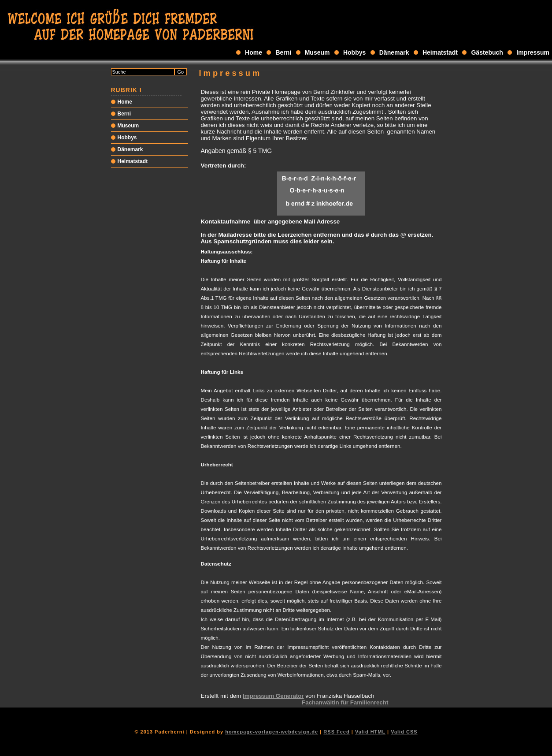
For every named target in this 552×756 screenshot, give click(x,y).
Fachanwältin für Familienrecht (345, 702)
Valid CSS (404, 732)
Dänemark (394, 52)
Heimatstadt (440, 52)
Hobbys (354, 52)
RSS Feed (336, 732)
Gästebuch (487, 52)
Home (254, 52)
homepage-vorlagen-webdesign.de (272, 732)
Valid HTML (370, 732)
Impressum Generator (273, 696)
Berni (283, 52)
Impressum (533, 52)
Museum (317, 52)
